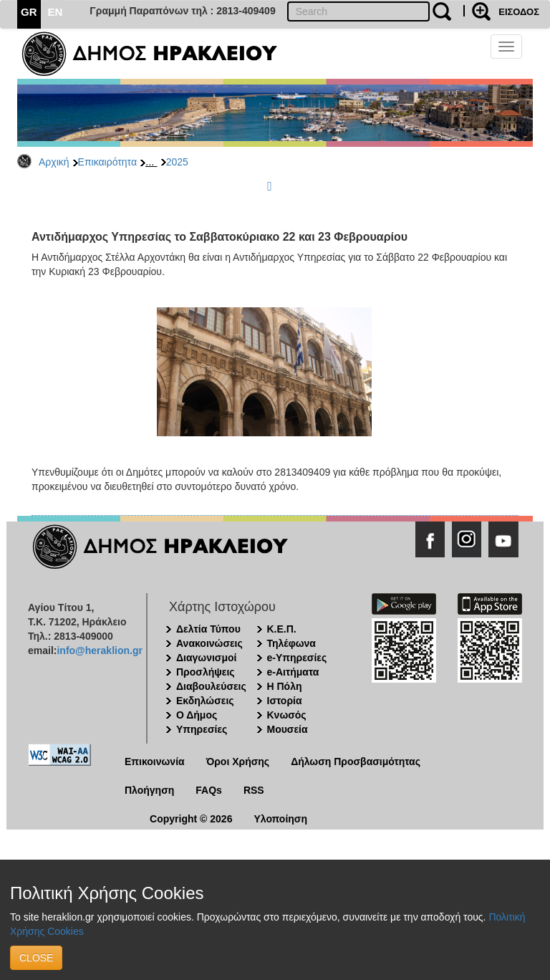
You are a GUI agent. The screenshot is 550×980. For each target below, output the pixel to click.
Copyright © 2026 (191, 819)
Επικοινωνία (155, 762)
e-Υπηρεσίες (297, 658)
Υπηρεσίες (202, 729)
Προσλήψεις (206, 672)
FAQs (209, 790)
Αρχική (54, 162)
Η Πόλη (285, 686)
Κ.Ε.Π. (282, 629)
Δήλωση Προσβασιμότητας (356, 762)
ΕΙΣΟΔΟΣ (519, 12)
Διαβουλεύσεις (211, 686)
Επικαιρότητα (107, 162)
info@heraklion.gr (99, 650)
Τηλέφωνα (291, 643)
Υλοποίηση (280, 819)
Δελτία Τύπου (208, 629)
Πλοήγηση (149, 790)
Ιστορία (285, 701)
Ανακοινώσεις (209, 643)
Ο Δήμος (197, 715)
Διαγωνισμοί (206, 658)
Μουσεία (288, 729)
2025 (177, 162)
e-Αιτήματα (293, 672)
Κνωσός (287, 715)
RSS (254, 790)
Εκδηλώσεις (205, 701)
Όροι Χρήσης (238, 762)
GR (29, 12)
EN (56, 12)
